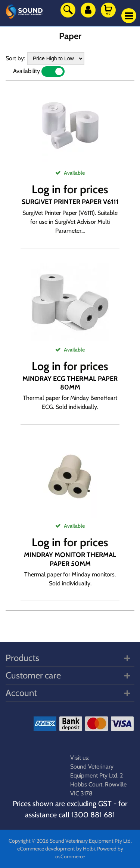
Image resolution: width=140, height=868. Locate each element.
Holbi (89, 849)
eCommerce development (46, 849)
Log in (46, 189)
